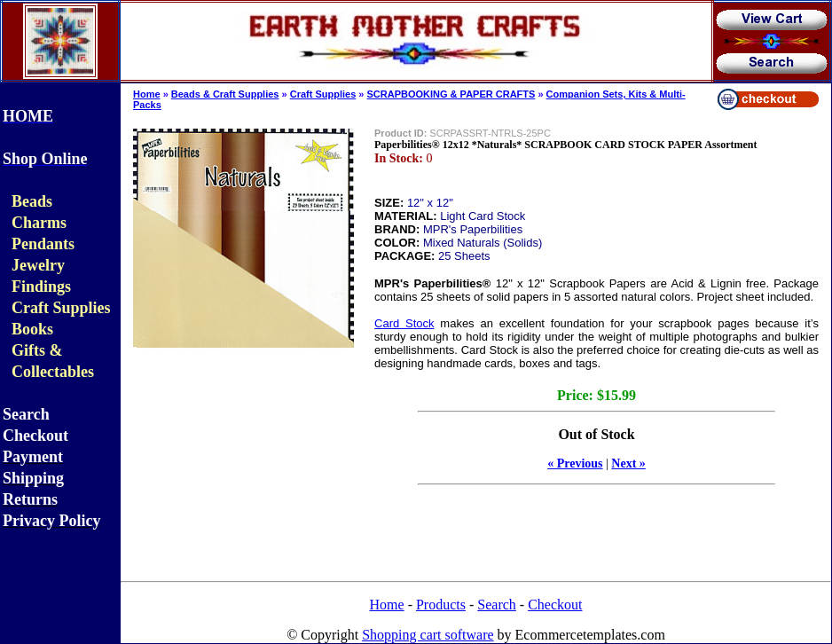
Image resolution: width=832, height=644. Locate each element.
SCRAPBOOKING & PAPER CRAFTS (451, 94)
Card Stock (404, 323)
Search (497, 605)
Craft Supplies (323, 94)
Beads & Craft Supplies (225, 94)
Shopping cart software (428, 635)
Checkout (555, 605)
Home (147, 94)
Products (441, 605)
